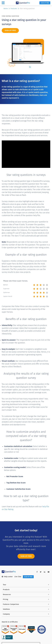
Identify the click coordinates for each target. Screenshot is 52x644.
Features (15, 9)
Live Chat (18, 577)
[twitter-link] (41, 572)
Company (6, 614)
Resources (7, 594)
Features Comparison (11, 604)
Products (6, 590)
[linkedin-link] (45, 572)
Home (7, 9)
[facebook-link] (37, 572)
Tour (5, 585)
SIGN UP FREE (45, 3)
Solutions (6, 609)
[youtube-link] (49, 572)
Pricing (6, 599)
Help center (7, 577)
